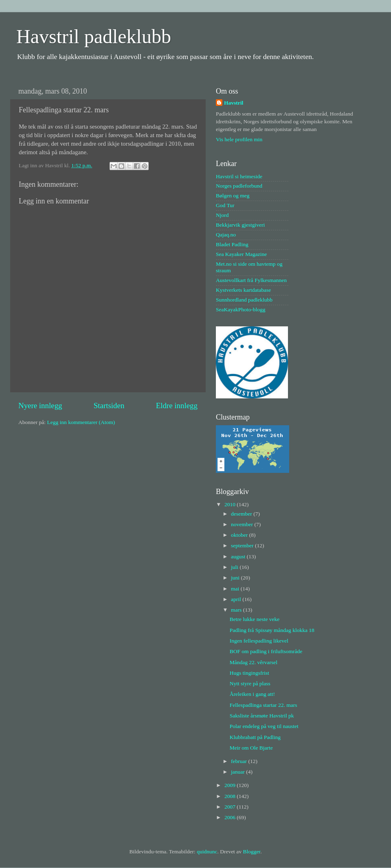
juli (235, 567)
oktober (240, 535)
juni (236, 578)
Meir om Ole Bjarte (251, 748)
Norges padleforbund (239, 186)
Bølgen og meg (233, 196)
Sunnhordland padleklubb (244, 300)
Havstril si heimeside (239, 176)
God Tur (225, 205)
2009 (231, 785)
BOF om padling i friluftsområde (266, 651)
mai (236, 589)
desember (242, 514)
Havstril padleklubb (94, 36)
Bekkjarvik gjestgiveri (240, 225)
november (243, 524)
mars (237, 610)
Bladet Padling (232, 244)
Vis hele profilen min (239, 139)
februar (239, 761)
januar (238, 772)
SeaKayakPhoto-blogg (241, 309)
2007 (231, 807)
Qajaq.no (226, 235)
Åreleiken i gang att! (252, 694)
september (243, 546)
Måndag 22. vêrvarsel (254, 662)
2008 (231, 796)
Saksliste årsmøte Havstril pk (262, 716)
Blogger (252, 852)
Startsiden (109, 406)
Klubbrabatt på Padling (255, 737)
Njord (222, 215)
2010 (231, 504)
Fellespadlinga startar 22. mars (264, 705)
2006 (231, 817)
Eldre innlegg (177, 406)
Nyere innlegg (40, 406)
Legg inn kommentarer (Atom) (81, 422)
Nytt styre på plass (250, 683)
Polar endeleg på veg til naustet (264, 726)
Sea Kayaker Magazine (241, 254)
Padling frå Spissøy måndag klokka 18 (272, 630)
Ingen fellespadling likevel (259, 641)
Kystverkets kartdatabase (243, 290)
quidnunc (207, 852)
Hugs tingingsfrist (249, 673)
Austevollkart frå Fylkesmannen (251, 280)
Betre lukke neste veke (255, 619)
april (237, 599)
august (239, 556)
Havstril (234, 103)
